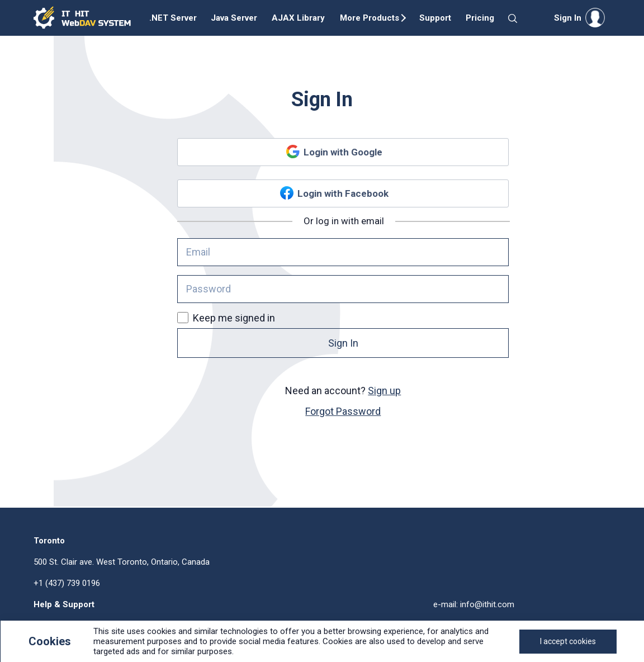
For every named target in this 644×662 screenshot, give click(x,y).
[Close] (568, 642)
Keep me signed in (226, 318)
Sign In (343, 343)
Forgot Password (343, 411)
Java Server (234, 18)
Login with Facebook (343, 193)
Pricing (480, 18)
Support (435, 18)
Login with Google (343, 152)
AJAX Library (298, 18)
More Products (370, 18)
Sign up (384, 391)
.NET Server (173, 18)
